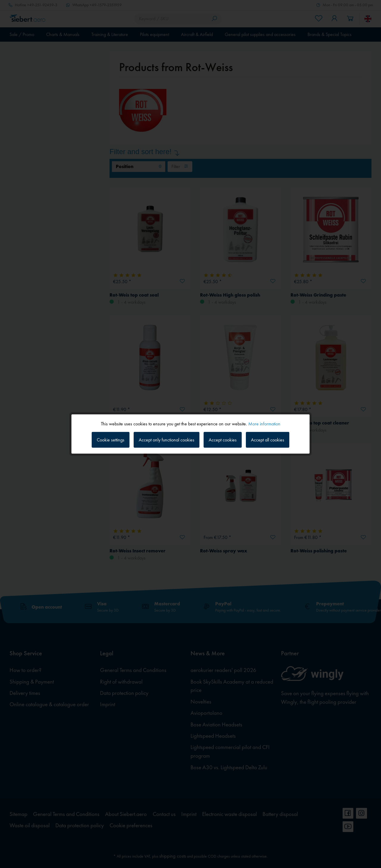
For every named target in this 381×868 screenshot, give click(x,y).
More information (264, 424)
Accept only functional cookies (167, 440)
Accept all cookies (268, 440)
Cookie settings (111, 440)
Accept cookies (223, 440)
